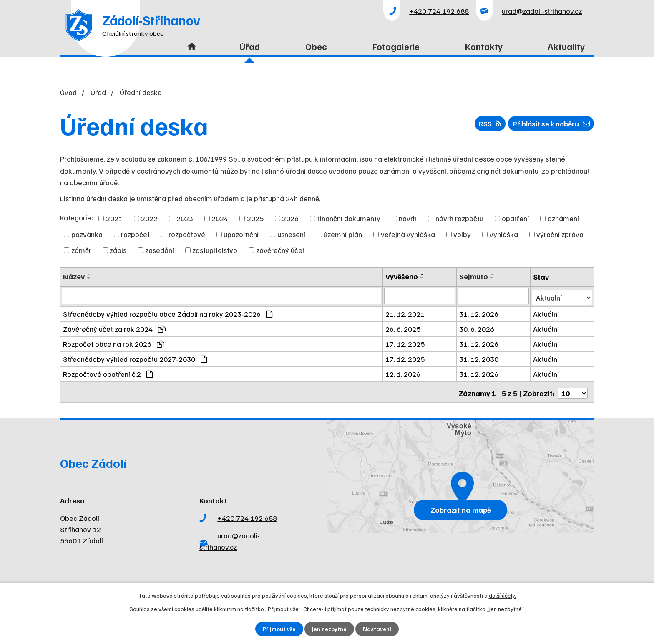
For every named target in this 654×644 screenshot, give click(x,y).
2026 (290, 218)
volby (462, 234)
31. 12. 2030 (480, 358)
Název (74, 276)
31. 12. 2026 (480, 313)
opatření (515, 218)
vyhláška (504, 234)
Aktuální (546, 313)
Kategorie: (77, 217)
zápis (118, 250)
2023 (185, 218)
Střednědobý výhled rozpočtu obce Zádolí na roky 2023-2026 (168, 313)
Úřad (250, 46)
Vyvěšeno (403, 276)
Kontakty (484, 46)
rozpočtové (187, 234)
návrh (408, 218)
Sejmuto (474, 276)
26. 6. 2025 (404, 328)
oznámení (563, 218)
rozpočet (135, 234)
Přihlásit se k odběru (548, 125)
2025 (255, 218)
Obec (316, 46)
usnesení (291, 234)
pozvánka (87, 234)
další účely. (502, 595)
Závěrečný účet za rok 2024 (114, 328)
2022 (149, 218)
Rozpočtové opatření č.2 (108, 373)
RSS (483, 125)
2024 (220, 218)
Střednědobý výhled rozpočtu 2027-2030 (135, 358)
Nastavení (378, 629)
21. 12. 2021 (406, 313)
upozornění (241, 234)
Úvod (190, 52)
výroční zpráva (560, 234)
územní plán (343, 234)
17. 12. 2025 (406, 343)
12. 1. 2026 (404, 373)
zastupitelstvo (215, 250)
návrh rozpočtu (459, 218)
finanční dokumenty (349, 218)
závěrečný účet (280, 250)
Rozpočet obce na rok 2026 (114, 343)
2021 (114, 218)
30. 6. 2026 (478, 328)
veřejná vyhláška (408, 234)
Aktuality (566, 46)
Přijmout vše (279, 629)
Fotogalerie (396, 46)
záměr (81, 250)
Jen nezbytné (330, 629)
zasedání (160, 250)
